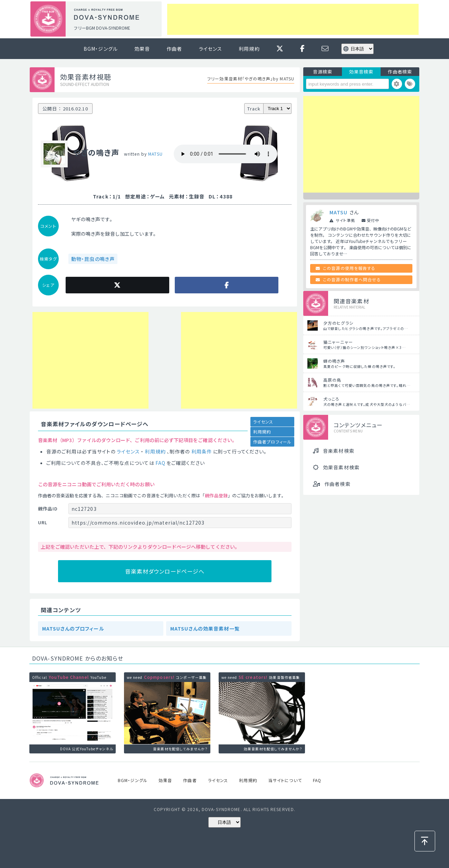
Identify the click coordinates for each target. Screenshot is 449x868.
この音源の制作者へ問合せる (352, 279)
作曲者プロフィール (272, 442)
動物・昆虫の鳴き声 (93, 259)
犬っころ (331, 399)
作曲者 (174, 49)
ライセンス (211, 49)
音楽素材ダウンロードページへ (165, 571)
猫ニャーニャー (338, 342)
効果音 (142, 49)
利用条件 (202, 451)
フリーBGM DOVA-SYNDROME (102, 28)
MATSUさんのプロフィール (73, 628)
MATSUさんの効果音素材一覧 (205, 628)
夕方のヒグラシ (338, 323)
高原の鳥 (332, 380)
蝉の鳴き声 (334, 361)
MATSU (155, 154)
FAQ (160, 463)
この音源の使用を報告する (349, 268)
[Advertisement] (293, 19)
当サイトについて (285, 780)
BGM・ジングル (101, 49)
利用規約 (249, 49)
